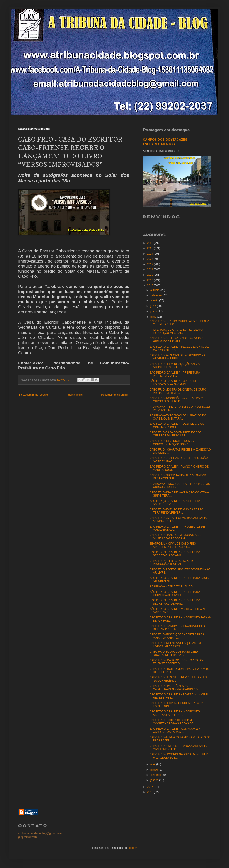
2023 (151, 259)
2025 (151, 248)
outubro (155, 290)
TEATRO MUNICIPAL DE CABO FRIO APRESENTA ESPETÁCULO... (173, 545)
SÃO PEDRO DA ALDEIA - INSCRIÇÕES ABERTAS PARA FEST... (175, 713)
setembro (156, 295)
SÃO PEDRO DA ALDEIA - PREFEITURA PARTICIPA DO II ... (175, 374)
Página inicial (74, 395)
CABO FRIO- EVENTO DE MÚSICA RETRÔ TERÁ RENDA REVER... (177, 511)
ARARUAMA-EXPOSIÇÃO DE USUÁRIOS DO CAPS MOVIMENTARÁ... (178, 417)
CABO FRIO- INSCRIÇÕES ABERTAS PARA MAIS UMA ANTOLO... (177, 636)
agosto (155, 301)
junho (154, 311)
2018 (151, 285)
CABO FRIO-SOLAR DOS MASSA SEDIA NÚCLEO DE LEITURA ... (175, 653)
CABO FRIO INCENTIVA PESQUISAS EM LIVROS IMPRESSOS (175, 645)
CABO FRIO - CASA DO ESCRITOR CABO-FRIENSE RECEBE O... (176, 662)
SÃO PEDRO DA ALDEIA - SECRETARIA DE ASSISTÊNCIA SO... (177, 502)
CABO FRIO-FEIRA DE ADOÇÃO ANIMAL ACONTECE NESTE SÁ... (175, 366)
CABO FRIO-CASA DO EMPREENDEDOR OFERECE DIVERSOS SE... (176, 434)
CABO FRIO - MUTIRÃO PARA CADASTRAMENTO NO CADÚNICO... (175, 687)
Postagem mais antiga (115, 395)
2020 (151, 275)
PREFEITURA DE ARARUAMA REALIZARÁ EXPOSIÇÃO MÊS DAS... (176, 331)
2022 (151, 264)
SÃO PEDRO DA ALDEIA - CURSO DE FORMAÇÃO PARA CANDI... (173, 383)
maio (154, 317)
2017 (151, 787)
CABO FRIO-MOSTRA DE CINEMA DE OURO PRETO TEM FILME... (178, 391)
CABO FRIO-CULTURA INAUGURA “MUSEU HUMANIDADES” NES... (177, 340)
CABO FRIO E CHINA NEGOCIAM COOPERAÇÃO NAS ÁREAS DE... (173, 722)
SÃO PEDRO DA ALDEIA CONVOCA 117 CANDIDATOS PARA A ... (175, 730)
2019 (151, 280)
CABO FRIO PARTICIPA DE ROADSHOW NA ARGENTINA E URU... (177, 357)
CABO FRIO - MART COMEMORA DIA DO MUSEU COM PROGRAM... (176, 537)
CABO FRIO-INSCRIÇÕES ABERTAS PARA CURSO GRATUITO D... (177, 400)
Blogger (132, 848)
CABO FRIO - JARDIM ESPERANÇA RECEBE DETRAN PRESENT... (178, 628)
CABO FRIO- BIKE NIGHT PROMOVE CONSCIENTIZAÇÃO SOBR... (173, 443)
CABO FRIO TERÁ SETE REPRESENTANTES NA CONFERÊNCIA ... (178, 679)
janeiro (155, 780)
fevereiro (156, 775)
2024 (151, 254)
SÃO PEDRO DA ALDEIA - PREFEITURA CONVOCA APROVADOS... (175, 593)
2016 (151, 792)
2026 (151, 243)
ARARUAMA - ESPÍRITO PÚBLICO (171, 586)
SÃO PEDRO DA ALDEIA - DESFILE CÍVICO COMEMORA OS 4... (177, 425)
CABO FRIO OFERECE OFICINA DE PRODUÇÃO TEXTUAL (172, 562)
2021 (151, 270)
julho (154, 306)
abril (153, 764)
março (155, 770)
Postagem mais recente (34, 395)
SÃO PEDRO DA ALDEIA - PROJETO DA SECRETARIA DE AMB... (175, 554)
